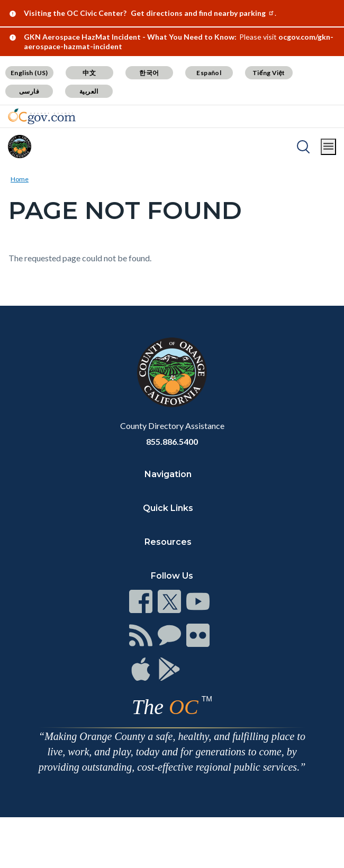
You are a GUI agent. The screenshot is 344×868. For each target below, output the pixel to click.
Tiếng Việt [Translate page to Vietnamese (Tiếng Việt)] (269, 73)
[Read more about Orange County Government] (42, 116)
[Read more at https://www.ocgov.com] (172, 372)
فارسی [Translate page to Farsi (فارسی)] (29, 91)
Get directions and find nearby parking (203, 13)
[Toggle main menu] (328, 147)
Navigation (168, 474)
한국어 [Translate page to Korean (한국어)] (149, 73)
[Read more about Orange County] (20, 147)
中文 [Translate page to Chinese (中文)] (89, 73)
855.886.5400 (172, 441)
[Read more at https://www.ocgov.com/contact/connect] (141, 601)
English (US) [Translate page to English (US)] (29, 73)
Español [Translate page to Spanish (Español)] (209, 73)
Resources (168, 542)
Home (20, 179)
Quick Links (168, 508)
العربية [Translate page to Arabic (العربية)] (89, 91)
